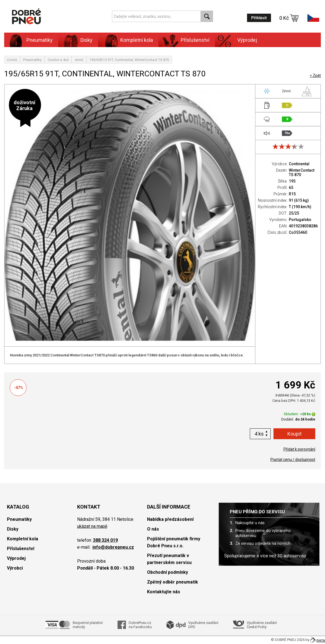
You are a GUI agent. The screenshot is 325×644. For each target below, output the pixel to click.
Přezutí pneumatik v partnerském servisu (169, 559)
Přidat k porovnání (299, 449)
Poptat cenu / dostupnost (293, 460)
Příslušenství (195, 40)
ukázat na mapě (92, 526)
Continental (299, 164)
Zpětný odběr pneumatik (173, 582)
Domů (12, 60)
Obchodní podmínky (168, 572)
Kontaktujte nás (164, 592)
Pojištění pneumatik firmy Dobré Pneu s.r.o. (174, 542)
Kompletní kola (137, 40)
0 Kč (289, 18)
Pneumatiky (40, 40)
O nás (153, 529)
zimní (79, 60)
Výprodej (247, 40)
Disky (86, 40)
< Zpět (315, 76)
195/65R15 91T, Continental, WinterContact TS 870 (129, 60)
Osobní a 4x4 (58, 60)
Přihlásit (259, 18)
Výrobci (15, 568)
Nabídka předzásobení (170, 519)
